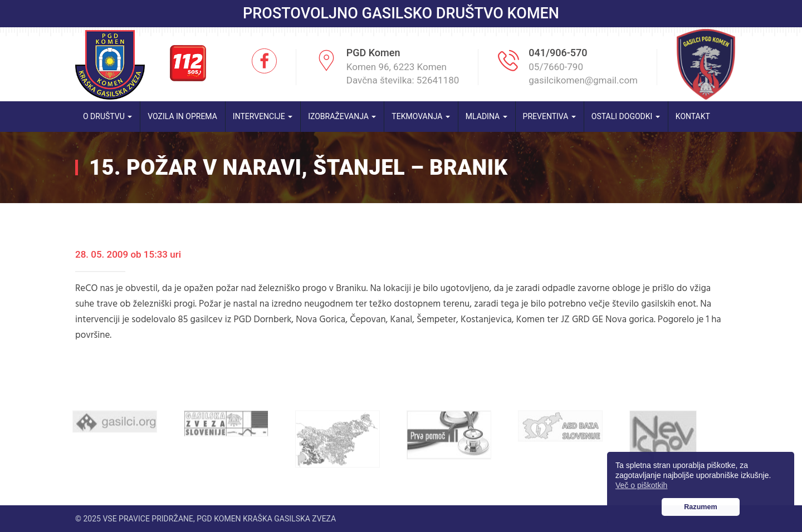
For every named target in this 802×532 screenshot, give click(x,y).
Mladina (486, 116)
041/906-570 (558, 53)
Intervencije (263, 116)
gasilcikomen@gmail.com (583, 80)
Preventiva (549, 116)
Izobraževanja (342, 116)
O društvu (107, 116)
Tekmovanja (421, 116)
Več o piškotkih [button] (641, 485)
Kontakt (693, 116)
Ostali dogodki (626, 116)
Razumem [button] (701, 507)
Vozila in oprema (182, 116)
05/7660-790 (556, 67)
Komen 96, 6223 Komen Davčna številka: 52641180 (403, 73)
